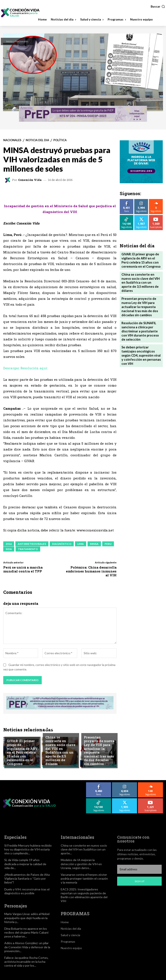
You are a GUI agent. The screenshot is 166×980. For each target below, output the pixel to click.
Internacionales (58, 740)
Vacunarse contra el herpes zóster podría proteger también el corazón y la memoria (84, 878)
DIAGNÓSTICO (62, 544)
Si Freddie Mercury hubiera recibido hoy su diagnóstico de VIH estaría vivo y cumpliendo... (28, 849)
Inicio (9, 41)
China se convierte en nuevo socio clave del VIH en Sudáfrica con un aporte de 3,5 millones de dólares (60, 756)
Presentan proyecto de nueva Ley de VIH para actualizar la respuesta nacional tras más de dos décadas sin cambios (99, 754)
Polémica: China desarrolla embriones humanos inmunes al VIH (91, 571)
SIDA (9, 549)
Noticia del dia (37, 140)
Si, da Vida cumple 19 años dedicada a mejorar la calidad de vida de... (25, 864)
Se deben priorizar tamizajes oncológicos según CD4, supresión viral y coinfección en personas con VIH (141, 339)
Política (60, 140)
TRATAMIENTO (28, 549)
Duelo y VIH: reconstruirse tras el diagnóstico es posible (27, 891)
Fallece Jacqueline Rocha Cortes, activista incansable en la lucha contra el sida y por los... (26, 961)
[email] (139, 869)
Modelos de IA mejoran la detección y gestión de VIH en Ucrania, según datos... (81, 864)
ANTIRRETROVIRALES (32, 544)
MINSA (94, 544)
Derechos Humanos (21, 740)
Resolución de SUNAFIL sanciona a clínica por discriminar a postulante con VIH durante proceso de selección (141, 319)
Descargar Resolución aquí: (26, 368)
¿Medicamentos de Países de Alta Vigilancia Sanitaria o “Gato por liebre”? (27, 878)
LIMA (81, 544)
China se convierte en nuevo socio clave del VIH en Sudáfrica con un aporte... (84, 849)
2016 (9, 544)
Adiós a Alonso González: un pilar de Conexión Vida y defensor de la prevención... (27, 946)
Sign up (140, 881)
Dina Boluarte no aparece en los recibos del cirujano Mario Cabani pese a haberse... (26, 932)
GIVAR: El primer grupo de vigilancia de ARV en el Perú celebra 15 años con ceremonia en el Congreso (22, 756)
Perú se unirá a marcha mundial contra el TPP (23, 569)
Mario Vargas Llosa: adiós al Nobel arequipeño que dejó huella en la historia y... (27, 917)
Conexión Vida (30, 180)
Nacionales (22, 41)
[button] (158, 6)
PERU (108, 544)
